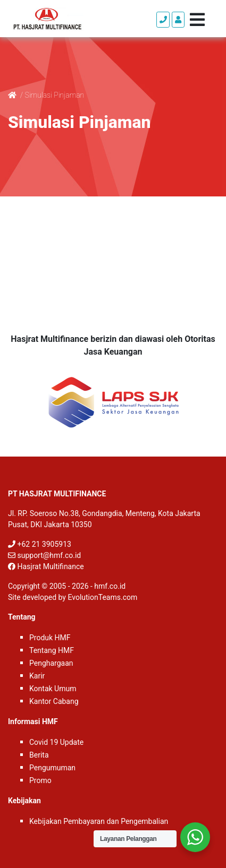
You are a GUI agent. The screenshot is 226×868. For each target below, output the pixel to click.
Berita (39, 755)
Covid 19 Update (56, 742)
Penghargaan (51, 663)
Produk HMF (50, 638)
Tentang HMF (52, 650)
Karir (37, 676)
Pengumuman (52, 768)
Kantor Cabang (54, 701)
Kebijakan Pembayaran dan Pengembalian (99, 821)
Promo (40, 780)
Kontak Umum (53, 689)
